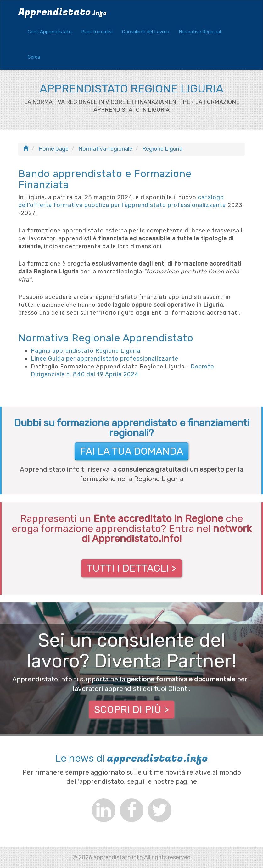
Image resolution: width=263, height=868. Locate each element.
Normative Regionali (200, 32)
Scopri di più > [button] (131, 710)
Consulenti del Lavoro (146, 32)
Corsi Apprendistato (50, 32)
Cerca (34, 57)
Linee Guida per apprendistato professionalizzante (105, 359)
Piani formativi (97, 32)
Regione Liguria (162, 149)
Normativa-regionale (105, 149)
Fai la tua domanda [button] (131, 451)
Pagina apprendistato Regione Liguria (86, 351)
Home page (53, 149)
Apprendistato (62, 12)
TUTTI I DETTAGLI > (131, 568)
